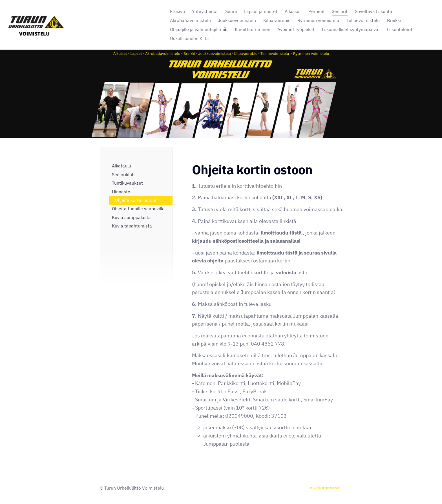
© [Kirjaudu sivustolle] (102, 488)
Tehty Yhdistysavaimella (324, 488)
